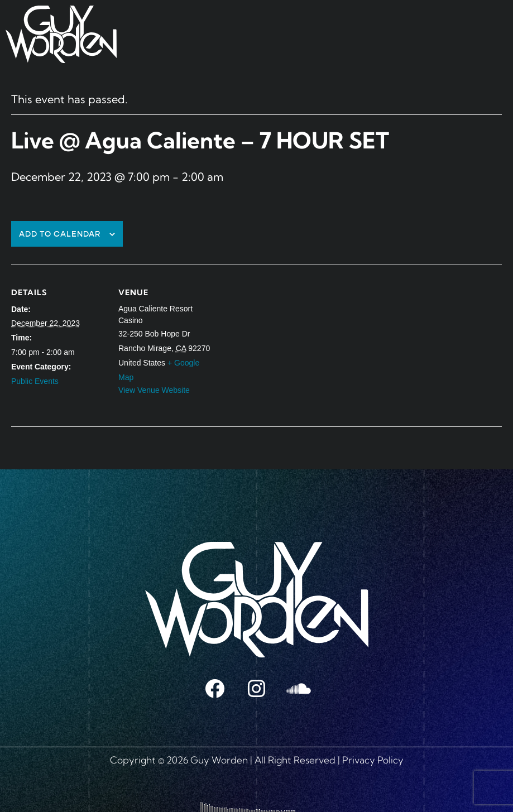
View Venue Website (154, 390)
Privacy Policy (373, 760)
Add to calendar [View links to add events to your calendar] (60, 234)
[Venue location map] (284, 342)
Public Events (35, 381)
